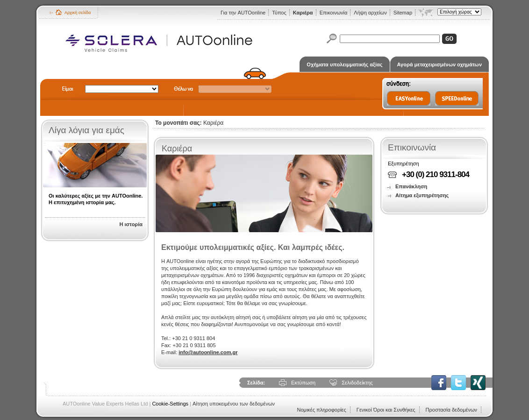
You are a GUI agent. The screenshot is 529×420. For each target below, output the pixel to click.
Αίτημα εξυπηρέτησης (422, 195)
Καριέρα (303, 13)
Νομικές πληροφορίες (321, 410)
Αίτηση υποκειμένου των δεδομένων (234, 404)
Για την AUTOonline (243, 13)
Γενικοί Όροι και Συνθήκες (386, 410)
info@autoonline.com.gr (208, 352)
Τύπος (279, 13)
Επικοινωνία (334, 13)
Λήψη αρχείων (370, 13)
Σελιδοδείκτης (357, 383)
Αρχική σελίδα (78, 13)
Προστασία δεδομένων (451, 410)
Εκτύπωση (303, 383)
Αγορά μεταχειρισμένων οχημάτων (440, 64)
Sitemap (403, 13)
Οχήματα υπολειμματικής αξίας (344, 64)
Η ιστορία (131, 224)
